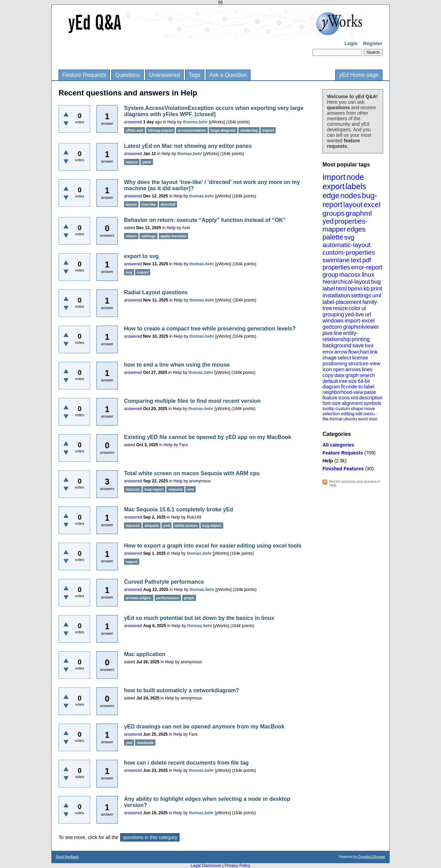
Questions (127, 75)
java (327, 333)
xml (355, 398)
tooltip (329, 409)
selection (331, 414)
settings (361, 295)
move (369, 409)
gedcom (332, 327)
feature (330, 398)
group (330, 275)
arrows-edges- (139, 598)
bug (376, 282)
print (376, 289)
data (339, 375)
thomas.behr (195, 122)
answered (133, 122)
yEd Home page (359, 75)
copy (328, 375)
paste (370, 392)
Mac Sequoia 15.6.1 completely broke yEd (179, 509)
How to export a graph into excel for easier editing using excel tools (213, 546)
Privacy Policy (238, 866)
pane (147, 162)
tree (343, 381)
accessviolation (192, 130)
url (368, 314)
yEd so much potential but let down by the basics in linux (199, 618)
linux (368, 275)
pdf (366, 260)
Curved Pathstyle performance (164, 582)
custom (342, 409)
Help (328, 461)
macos (132, 162)
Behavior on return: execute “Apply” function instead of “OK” (205, 220)
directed (168, 204)
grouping (333, 314)
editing (348, 414)
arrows (353, 369)
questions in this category (150, 837)
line (338, 333)
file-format (332, 419)
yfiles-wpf (135, 130)
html (341, 289)
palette (333, 237)
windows (333, 321)
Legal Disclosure (206, 866)
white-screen (186, 525)
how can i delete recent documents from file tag (186, 763)
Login (351, 43)
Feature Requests (84, 75)
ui (363, 308)
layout (353, 205)
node (355, 177)
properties (336, 267)
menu (369, 414)
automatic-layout (346, 245)
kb (367, 289)
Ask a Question (228, 75)
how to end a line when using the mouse (177, 365)
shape (357, 409)
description (371, 398)
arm (191, 489)
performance (168, 598)
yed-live (354, 314)
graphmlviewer (361, 327)
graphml (359, 213)
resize (340, 308)
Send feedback (67, 857)
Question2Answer (372, 857)
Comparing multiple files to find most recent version (192, 401)
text (356, 260)
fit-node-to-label (357, 387)
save (358, 345)
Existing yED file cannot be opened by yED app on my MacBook (208, 437)
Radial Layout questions (156, 292)
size (353, 381)
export (334, 186)
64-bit (364, 381)
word (363, 419)
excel (372, 205)
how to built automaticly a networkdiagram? (182, 690)
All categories (338, 445)
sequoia (175, 489)
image (330, 358)
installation (336, 295)
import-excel (360, 321)
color (355, 308)
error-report (367, 267)
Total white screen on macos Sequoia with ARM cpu (192, 473)
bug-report (154, 489)
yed (328, 221)
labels (356, 186)
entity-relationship (340, 336)
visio (373, 419)
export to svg (141, 256)
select (344, 358)
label (329, 289)
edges (356, 229)
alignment (352, 403)
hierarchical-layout (346, 282)
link (374, 352)
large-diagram (223, 130)
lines (367, 369)
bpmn (355, 289)
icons (344, 398)
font (369, 345)
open (339, 369)
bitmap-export (160, 130)
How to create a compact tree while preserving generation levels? (210, 329)
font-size (332, 403)
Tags (195, 75)
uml (377, 295)
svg (349, 237)
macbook (145, 743)
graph (352, 375)
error (328, 352)
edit (359, 414)
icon (327, 369)
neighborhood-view (343, 392)
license (360, 358)
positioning (335, 363)
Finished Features (343, 469)
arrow (341, 352)
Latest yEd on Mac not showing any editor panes (188, 146)
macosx (350, 275)
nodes (351, 196)
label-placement (342, 302)
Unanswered (164, 75)
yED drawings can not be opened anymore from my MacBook (204, 727)
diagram (331, 387)
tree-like (149, 204)
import (334, 177)
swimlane (336, 260)
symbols (372, 403)
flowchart (359, 352)
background (337, 345)
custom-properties (349, 252)
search (367, 375)
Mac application (145, 654)
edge (331, 196)
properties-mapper (345, 225)
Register (373, 43)
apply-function (174, 236)
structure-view (364, 363)
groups (334, 213)
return (131, 236)
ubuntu (350, 419)
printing (361, 339)
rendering (249, 130)
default (330, 381)
